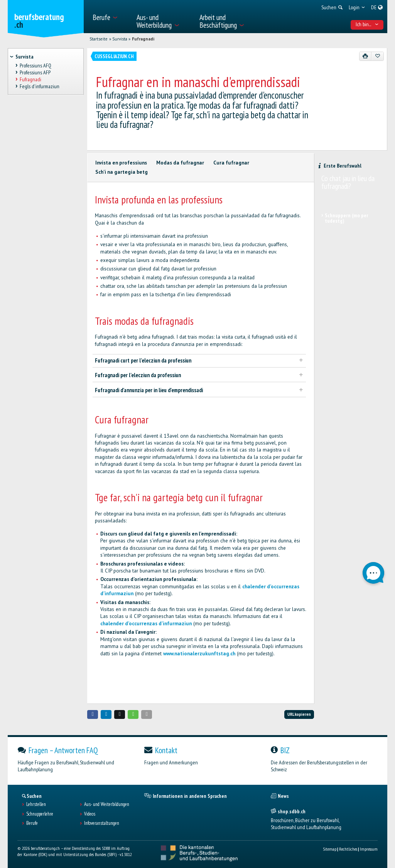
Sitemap (330, 849)
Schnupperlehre (40, 814)
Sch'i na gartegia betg (122, 172)
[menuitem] (110, 17)
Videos (90, 814)
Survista (120, 39)
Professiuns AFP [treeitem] (35, 72)
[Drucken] (365, 56)
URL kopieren (299, 714)
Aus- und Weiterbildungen (107, 804)
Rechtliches (348, 849)
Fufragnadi (143, 39)
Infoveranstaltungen (102, 823)
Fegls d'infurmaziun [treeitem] (40, 87)
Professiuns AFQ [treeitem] (35, 65)
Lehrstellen (36, 804)
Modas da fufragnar (180, 163)
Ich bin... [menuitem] (367, 24)
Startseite (99, 39)
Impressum (369, 849)
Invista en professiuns (121, 163)
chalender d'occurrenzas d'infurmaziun (146, 624)
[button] (93, 714)
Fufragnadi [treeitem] (30, 79)
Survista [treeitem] (24, 57)
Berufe (32, 823)
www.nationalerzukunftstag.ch (199, 654)
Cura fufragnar (231, 163)
